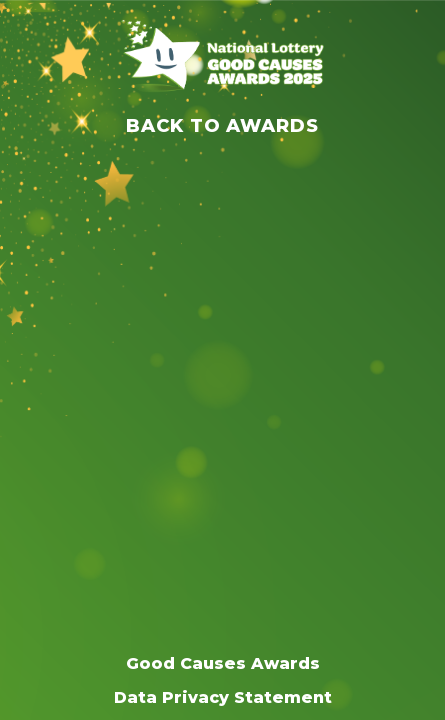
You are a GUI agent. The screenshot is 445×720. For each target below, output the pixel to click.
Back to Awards (222, 126)
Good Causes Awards (223, 663)
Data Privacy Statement (223, 697)
